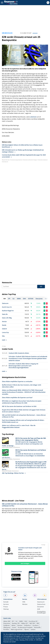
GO (41, 287)
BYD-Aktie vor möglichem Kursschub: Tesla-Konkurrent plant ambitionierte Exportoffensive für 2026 (22, 402)
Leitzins (33, 630)
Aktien (13, 625)
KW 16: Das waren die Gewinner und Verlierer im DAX (19, 406)
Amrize (4, 322)
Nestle (4, 325)
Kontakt (6, 602)
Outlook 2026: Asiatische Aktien (19, 353)
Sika (3, 336)
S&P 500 (32, 623)
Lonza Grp (5, 332)
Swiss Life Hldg (7, 318)
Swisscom (5, 303)
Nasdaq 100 (16, 623)
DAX (26, 621)
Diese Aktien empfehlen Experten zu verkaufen (17, 381)
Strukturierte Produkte (25, 627)
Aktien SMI (7, 621)
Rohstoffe (37, 627)
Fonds (14, 627)
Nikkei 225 (24, 623)
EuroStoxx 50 (33, 621)
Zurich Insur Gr (7, 307)
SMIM (21, 621)
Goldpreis (7, 625)
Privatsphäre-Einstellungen (42, 612)
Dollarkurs (27, 625)
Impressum (41, 602)
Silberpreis (7, 627)
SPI (13, 621)
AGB (39, 609)
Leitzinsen (33, 117)
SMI (38, 623)
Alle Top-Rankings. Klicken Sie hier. (14, 473)
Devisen (20, 625)
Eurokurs (36, 625)
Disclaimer (41, 607)
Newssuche (7, 282)
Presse (6, 607)
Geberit (4, 329)
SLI (16, 621)
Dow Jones (7, 623)
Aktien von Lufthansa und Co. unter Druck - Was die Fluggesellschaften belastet (19, 426)
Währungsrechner (17, 630)
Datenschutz (41, 604)
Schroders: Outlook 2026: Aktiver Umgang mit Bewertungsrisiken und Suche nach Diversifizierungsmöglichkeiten (23, 366)
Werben (25, 604)
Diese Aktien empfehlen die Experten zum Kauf (17, 398)
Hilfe (24, 602)
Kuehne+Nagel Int (8, 311)
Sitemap (6, 609)
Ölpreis (27, 630)
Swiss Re (5, 314)
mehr (4, 340)
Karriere (6, 604)
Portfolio (6, 630)
